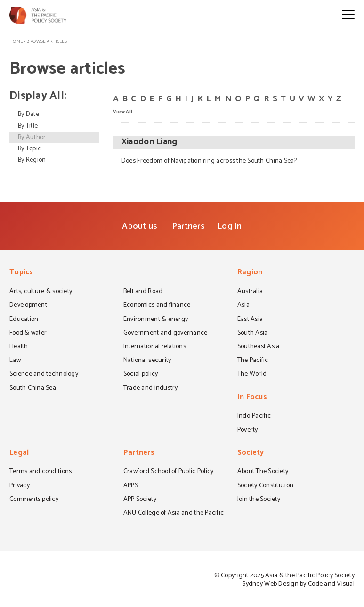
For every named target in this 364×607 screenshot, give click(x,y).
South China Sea (33, 389)
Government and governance (166, 334)
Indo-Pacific (254, 417)
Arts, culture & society (41, 292)
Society (251, 454)
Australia (250, 292)
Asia (243, 306)
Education (24, 320)
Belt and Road (143, 292)
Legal (19, 454)
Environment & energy (156, 320)
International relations (155, 347)
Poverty (248, 431)
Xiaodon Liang (149, 142)
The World (252, 375)
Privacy (20, 486)
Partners (188, 226)
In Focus (252, 398)
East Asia (250, 320)
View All (123, 111)
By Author (32, 137)
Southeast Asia (259, 347)
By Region (32, 160)
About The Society (263, 472)
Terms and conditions (40, 472)
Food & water (28, 334)
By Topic (29, 149)
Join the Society (259, 500)
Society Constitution (265, 486)
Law (15, 361)
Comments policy (34, 500)
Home (16, 41)
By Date (28, 114)
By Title (28, 126)
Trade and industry (151, 389)
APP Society (140, 500)
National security (147, 361)
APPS (131, 486)
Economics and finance (157, 306)
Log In (230, 226)
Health (19, 347)
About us (140, 226)
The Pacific (253, 361)
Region (250, 273)
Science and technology (44, 375)
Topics (21, 273)
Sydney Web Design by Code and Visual (298, 584)
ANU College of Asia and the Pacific (174, 514)
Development (28, 306)
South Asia (253, 334)
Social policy (141, 375)
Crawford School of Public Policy (169, 472)
